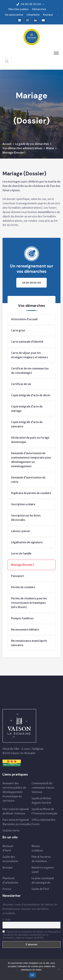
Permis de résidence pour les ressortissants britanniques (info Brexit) (29, 603)
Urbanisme (33, 15)
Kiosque (48, 15)
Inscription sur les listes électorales (26, 518)
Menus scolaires (37, 848)
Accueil (7, 144)
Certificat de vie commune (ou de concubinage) (30, 371)
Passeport (18, 576)
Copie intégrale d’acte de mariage (27, 409)
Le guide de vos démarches (32, 144)
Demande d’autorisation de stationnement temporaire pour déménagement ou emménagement (31, 460)
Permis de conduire (23, 587)
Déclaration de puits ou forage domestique (30, 440)
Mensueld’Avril (8, 848)
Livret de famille (21, 553)
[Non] (59, 969)
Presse (7, 889)
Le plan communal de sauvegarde (43, 880)
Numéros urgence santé (43, 870)
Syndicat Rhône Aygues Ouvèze (41, 800)
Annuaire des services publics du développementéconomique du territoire (14, 792)
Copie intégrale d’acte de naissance (27, 424)
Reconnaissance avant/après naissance (29, 643)
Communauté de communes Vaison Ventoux (43, 788)
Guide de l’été (40, 889)
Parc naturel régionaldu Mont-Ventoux (16, 811)
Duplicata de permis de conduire (31, 493)
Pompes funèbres (22, 618)
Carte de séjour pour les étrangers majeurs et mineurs (30, 355)
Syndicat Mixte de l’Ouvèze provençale (44, 811)
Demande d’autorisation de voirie (28, 480)
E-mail (6, 920)
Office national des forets (44, 822)
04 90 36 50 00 (31, 4)
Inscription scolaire (23, 504)
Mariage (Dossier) (23, 565)
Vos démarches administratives (22, 148)
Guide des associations (10, 859)
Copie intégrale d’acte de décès (31, 395)
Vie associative (14, 15)
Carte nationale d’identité (27, 342)
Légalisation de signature (27, 542)
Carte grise (18, 330)
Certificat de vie (21, 384)
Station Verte (11, 830)
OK (32, 975)
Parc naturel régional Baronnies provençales (17, 822)
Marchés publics (19, 9)
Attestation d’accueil (24, 319)
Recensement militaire (25, 629)
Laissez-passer (21, 531)
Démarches (39, 9)
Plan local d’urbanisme (10, 880)
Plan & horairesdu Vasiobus (41, 859)
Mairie (50, 148)
